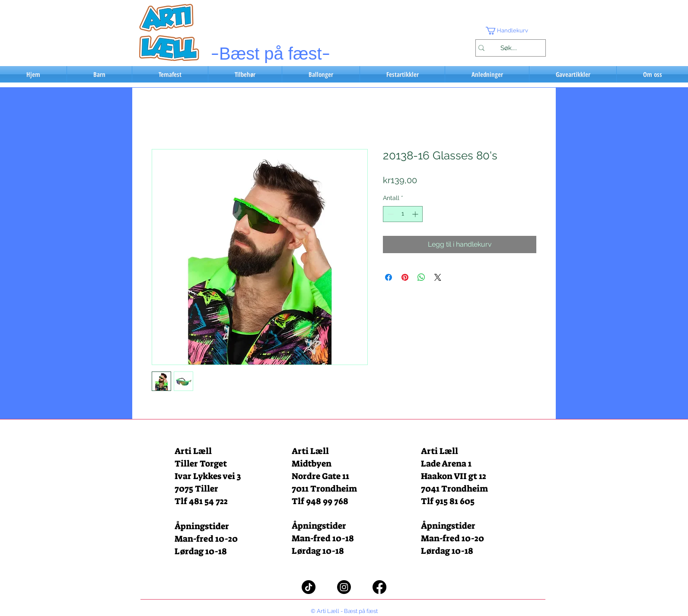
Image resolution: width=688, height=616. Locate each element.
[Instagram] (344, 587)
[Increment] (416, 214)
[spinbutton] (403, 214)
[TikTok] (309, 587)
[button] (510, 31)
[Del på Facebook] (389, 277)
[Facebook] (379, 587)
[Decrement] (390, 214)
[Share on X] (438, 277)
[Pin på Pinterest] (405, 277)
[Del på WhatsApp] (421, 277)
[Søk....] (508, 48)
